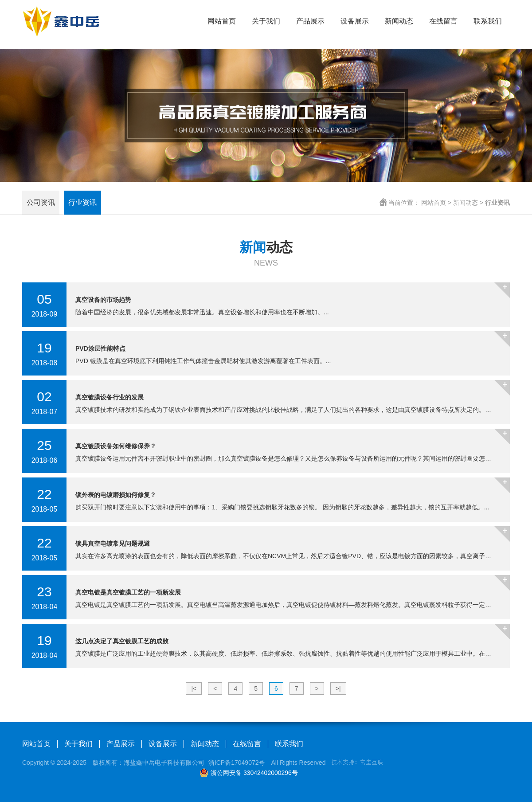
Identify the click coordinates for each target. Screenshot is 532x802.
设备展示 (355, 21)
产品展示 (310, 21)
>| (338, 689)
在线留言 (443, 21)
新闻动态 (399, 21)
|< (194, 689)
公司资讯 (41, 202)
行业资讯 (82, 202)
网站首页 (222, 21)
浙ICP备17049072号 (237, 763)
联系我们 (488, 21)
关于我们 (266, 21)
